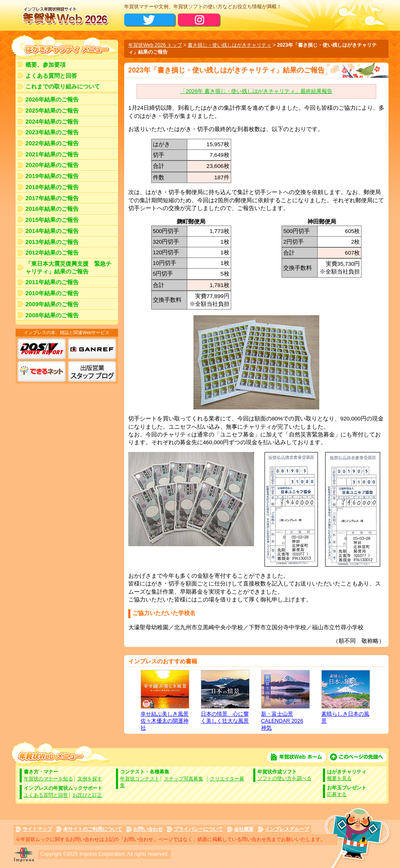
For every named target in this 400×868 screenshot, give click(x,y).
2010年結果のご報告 (52, 293)
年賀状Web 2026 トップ (155, 45)
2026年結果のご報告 (52, 99)
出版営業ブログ (92, 371)
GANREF (92, 349)
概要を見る (339, 778)
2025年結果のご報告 (52, 111)
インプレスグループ (287, 829)
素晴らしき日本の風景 (345, 697)
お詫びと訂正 (87, 795)
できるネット (42, 371)
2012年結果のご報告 (52, 253)
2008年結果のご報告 (52, 315)
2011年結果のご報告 (52, 282)
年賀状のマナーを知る (48, 779)
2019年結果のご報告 (52, 176)
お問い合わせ (148, 829)
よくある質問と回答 (51, 76)
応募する (337, 794)
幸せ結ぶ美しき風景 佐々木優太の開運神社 (165, 700)
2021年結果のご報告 (52, 154)
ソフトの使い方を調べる (284, 778)
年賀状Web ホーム (297, 757)
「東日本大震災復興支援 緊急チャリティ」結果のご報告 (68, 268)
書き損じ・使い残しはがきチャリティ (230, 45)
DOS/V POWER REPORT (42, 349)
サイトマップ (37, 829)
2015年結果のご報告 (52, 220)
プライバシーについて (198, 829)
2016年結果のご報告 (52, 209)
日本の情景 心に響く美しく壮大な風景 (225, 697)
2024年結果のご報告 (52, 122)
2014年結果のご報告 (52, 231)
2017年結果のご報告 (52, 198)
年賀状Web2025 (65, 15)
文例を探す (90, 779)
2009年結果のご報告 (52, 304)
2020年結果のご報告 (52, 165)
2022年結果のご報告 (52, 143)
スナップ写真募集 (184, 779)
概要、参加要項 (45, 65)
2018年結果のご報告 (52, 187)
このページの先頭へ (357, 757)
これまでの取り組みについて (63, 86)
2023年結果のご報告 (52, 132)
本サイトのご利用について (93, 829)
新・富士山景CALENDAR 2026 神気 (285, 700)
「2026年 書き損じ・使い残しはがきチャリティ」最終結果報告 (256, 91)
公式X (150, 20)
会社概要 (244, 829)
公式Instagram (199, 20)
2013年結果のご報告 (52, 242)
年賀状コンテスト (140, 779)
